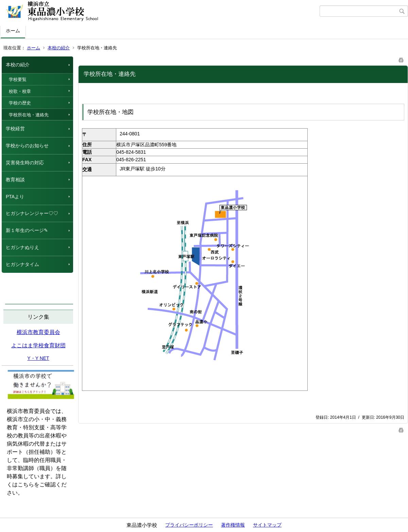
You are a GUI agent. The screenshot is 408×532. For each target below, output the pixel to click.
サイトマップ (267, 525)
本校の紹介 (59, 48)
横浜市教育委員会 (38, 332)
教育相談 (15, 180)
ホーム (13, 31)
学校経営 (15, 129)
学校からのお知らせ (27, 146)
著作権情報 (233, 525)
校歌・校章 (20, 91)
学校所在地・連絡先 (29, 115)
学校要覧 (18, 79)
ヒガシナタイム (22, 264)
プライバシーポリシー (189, 525)
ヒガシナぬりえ (22, 247)
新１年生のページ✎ (27, 230)
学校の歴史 (20, 103)
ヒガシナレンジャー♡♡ (32, 213)
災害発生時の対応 (25, 163)
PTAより (15, 197)
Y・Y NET (38, 358)
